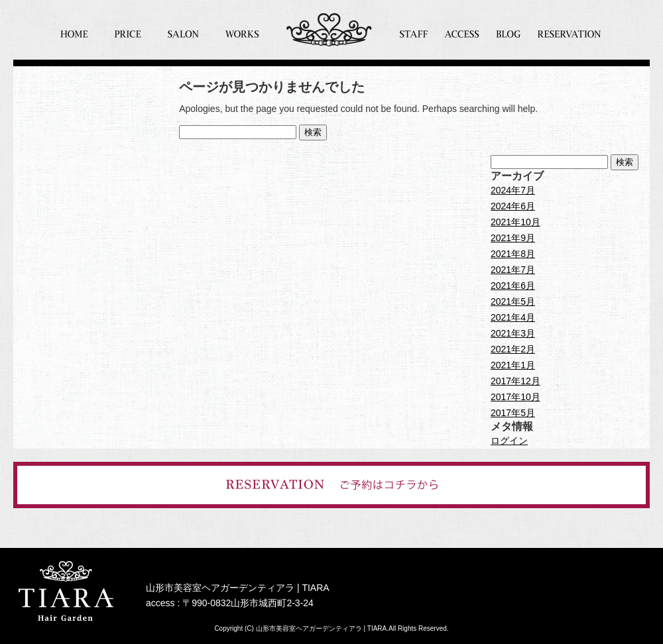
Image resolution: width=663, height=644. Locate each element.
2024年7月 (513, 190)
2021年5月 (513, 301)
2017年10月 (515, 397)
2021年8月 (513, 254)
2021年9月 (513, 238)
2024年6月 (513, 206)
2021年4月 (513, 317)
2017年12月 (515, 381)
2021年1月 (513, 365)
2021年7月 (513, 270)
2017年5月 (513, 413)
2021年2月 (513, 349)
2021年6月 (513, 286)
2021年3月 (513, 333)
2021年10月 (515, 222)
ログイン (509, 441)
